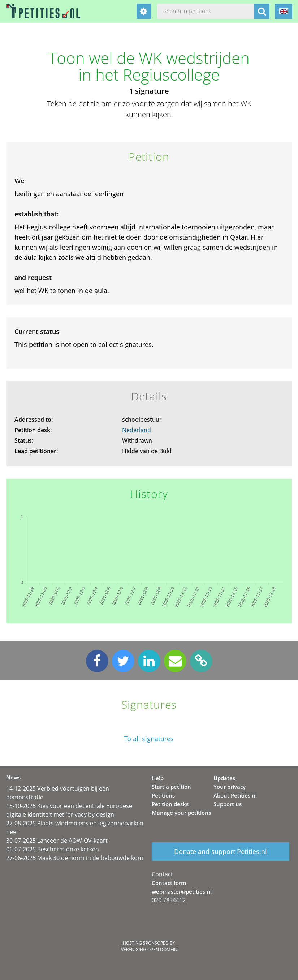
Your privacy (230, 787)
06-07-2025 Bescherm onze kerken (53, 849)
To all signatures (149, 739)
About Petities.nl (235, 795)
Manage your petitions (181, 813)
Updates (224, 778)
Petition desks (170, 804)
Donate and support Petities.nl (221, 851)
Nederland (137, 430)
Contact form (169, 883)
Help (158, 778)
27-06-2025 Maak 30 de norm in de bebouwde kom (75, 858)
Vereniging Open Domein (149, 949)
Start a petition (171, 787)
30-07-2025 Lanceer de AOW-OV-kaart (57, 841)
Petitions (163, 795)
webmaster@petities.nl (182, 891)
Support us (228, 804)
